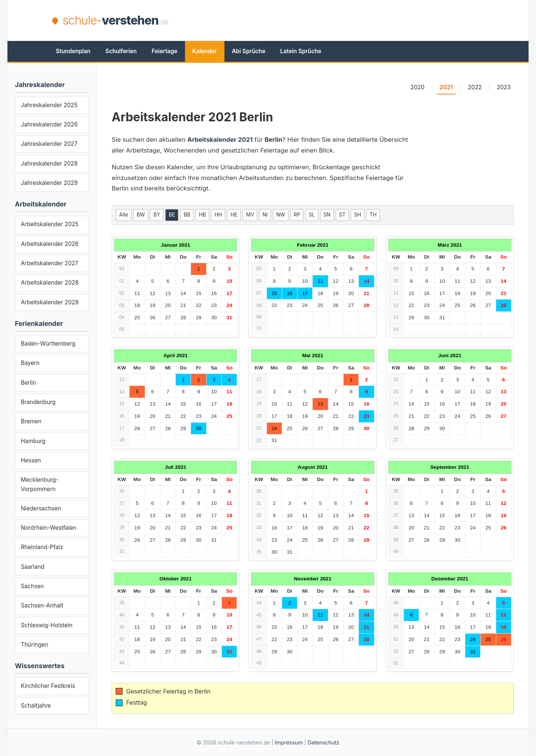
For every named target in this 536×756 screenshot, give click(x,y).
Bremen (31, 421)
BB (187, 215)
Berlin (28, 383)
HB (202, 215)
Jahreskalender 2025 (49, 105)
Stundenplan (73, 51)
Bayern (30, 363)
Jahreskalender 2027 (49, 144)
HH (218, 215)
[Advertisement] (348, 20)
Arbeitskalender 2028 (50, 283)
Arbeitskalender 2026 (50, 244)
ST (342, 215)
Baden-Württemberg (48, 344)
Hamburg (33, 441)
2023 (504, 87)
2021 (446, 87)
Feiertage (164, 51)
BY (157, 215)
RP (297, 215)
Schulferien (121, 51)
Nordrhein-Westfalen (49, 528)
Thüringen (34, 645)
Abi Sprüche (249, 51)
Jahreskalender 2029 (49, 183)
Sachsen (32, 586)
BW (141, 215)
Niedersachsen (41, 508)
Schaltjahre (36, 706)
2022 (475, 87)
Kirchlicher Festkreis (48, 686)
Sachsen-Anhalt (42, 606)
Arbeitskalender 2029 (50, 302)
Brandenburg (38, 402)
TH (373, 215)
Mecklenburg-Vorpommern (40, 484)
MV (250, 215)
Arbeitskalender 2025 (50, 224)
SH (358, 215)
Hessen (31, 460)
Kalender (205, 51)
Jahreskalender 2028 (49, 164)
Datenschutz (323, 742)
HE (234, 215)
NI (265, 215)
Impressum (289, 742)
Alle (124, 215)
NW (281, 215)
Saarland (33, 567)
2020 (418, 87)
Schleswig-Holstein (47, 625)
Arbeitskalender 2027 (50, 263)
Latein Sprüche (301, 51)
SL (312, 215)
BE (172, 215)
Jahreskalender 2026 (49, 124)
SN (327, 215)
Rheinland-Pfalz (42, 547)
